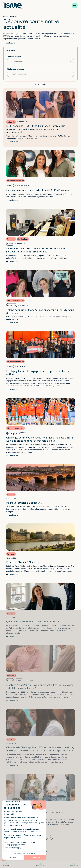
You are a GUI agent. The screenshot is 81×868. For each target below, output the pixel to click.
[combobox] (39, 61)
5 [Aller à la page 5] (51, 838)
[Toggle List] (70, 61)
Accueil (6, 16)
